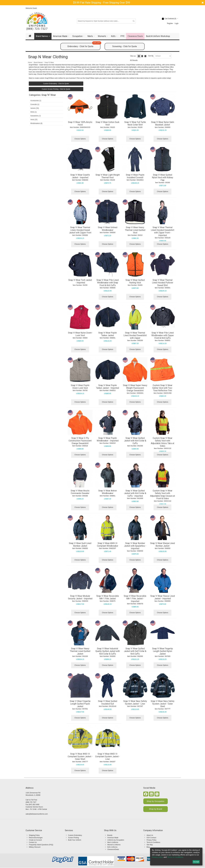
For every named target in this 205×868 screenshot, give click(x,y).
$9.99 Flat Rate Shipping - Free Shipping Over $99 (102, 3)
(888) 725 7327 (31, 802)
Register (170, 23)
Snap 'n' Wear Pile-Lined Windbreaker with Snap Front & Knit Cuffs (108, 283)
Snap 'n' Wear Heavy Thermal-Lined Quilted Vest (135, 230)
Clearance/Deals (113, 849)
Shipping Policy (34, 835)
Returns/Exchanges (36, 838)
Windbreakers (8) (36, 123)
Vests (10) (34, 120)
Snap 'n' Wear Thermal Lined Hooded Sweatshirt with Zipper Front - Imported (163, 231)
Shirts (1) (34, 112)
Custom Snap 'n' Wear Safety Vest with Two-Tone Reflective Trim (163, 388)
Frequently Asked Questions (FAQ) (41, 845)
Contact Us (33, 842)
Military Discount (35, 847)
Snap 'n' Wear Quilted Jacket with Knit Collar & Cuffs (135, 441)
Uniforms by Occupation (116, 840)
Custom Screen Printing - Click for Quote (56, 89)
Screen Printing (73, 838)
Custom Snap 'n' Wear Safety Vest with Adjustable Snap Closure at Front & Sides (163, 495)
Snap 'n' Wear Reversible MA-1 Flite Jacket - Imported (135, 599)
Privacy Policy (151, 840)
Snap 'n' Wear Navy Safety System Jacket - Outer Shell (163, 704)
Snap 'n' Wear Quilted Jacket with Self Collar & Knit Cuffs (135, 651)
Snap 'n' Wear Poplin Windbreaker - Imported (108, 439)
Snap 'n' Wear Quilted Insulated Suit (108, 702)
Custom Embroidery (75, 835)
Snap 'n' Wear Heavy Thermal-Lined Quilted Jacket (80, 651)
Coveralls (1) (35, 104)
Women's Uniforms (114, 845)
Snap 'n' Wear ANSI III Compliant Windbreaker (108, 545)
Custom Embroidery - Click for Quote (56, 84)
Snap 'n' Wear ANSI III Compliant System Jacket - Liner (108, 756)
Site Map (150, 845)
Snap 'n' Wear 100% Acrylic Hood (80, 123)
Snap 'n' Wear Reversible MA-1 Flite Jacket (108, 597)
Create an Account (35, 840)
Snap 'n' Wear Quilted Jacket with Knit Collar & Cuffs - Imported (135, 493)
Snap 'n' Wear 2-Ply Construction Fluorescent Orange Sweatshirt (80, 441)
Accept (196, 862)
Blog (148, 847)
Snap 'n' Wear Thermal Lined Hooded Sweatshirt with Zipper (135, 335)
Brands (110, 835)
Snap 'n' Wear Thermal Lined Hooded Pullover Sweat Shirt (163, 283)
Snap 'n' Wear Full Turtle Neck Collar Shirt (135, 123)
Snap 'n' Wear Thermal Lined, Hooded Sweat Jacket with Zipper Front (80, 230)
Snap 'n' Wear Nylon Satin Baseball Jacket (163, 123)
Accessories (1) (36, 101)
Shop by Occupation (156, 801)
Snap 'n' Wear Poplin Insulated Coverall (135, 176)
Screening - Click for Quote (125, 46)
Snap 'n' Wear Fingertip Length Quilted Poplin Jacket (80, 704)
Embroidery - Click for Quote (84, 45)
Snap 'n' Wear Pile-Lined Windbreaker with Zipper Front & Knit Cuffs (163, 335)
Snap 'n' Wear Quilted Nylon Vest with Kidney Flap (163, 177)
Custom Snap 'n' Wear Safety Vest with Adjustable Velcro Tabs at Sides (163, 442)
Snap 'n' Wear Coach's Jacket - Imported (80, 176)
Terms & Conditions (153, 842)
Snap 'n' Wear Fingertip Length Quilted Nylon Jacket (163, 651)
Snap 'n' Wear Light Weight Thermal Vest (108, 176)
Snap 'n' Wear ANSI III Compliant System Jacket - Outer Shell (80, 756)
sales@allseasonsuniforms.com (37, 814)
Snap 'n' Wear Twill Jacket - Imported (80, 281)
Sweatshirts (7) (36, 116)
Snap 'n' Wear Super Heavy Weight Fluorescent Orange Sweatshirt (135, 388)
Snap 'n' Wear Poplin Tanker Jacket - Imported (108, 387)
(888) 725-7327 (37, 29)
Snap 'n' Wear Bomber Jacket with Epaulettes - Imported (135, 546)
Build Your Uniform (75, 840)
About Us (150, 835)
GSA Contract (151, 838)
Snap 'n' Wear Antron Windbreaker (108, 492)
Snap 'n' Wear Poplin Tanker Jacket (108, 334)
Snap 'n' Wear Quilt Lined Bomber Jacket (80, 545)
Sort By (151, 56)
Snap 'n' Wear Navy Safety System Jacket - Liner (135, 702)
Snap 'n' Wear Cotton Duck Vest (108, 123)
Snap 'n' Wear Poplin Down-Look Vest (80, 387)
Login (177, 23)
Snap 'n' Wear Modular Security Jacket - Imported (80, 597)
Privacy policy (158, 857)
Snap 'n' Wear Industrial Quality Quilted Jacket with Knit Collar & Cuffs (108, 651)
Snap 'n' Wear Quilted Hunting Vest (135, 281)
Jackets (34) (35, 108)
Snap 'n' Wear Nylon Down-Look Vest (80, 334)
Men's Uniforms (113, 842)
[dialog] (176, 856)
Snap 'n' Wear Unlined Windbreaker (108, 229)
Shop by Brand (156, 809)
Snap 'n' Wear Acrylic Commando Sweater (80, 492)
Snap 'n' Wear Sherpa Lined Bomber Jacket (163, 545)
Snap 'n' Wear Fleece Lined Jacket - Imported (163, 597)
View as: (133, 56)
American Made (113, 838)
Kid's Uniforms (112, 847)
